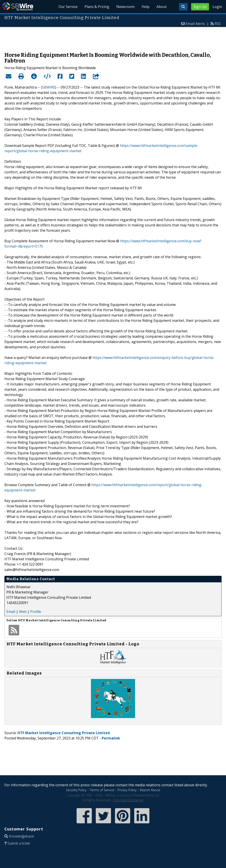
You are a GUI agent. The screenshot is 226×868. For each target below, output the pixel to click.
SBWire (18, 7)
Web (23, 612)
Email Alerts (195, 24)
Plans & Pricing (97, 7)
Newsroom (125, 7)
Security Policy (76, 790)
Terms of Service (102, 790)
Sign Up (200, 7)
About (162, 7)
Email (11, 612)
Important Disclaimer (128, 800)
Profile (36, 612)
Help (146, 7)
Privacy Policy (127, 790)
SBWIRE (49, 87)
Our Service (68, 7)
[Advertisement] (113, 37)
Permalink (111, 738)
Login (217, 7)
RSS (218, 24)
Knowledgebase (21, 836)
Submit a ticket (19, 843)
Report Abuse (150, 790)
